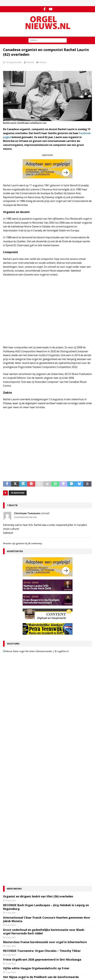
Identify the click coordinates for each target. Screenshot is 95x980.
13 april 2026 (11, 744)
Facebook (8, 935)
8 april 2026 (10, 765)
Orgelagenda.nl (10, 954)
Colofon (7, 921)
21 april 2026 (11, 693)
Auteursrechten (10, 918)
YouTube (7, 938)
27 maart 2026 (26, 659)
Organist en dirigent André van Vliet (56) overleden (38, 677)
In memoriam (18, 493)
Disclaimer (8, 915)
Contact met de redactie (14, 905)
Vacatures (13, 644)
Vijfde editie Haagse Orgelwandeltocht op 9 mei (36, 749)
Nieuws (43, 62)
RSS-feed (7, 941)
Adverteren (8, 912)
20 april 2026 (11, 706)
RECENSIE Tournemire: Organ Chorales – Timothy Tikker (42, 732)
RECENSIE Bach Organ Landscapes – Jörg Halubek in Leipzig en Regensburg (46, 688)
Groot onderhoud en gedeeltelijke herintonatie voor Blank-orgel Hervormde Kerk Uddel (44, 712)
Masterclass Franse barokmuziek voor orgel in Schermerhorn (45, 723)
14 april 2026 (11, 736)
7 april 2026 (10, 774)
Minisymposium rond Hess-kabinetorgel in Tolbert (38, 770)
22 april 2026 (11, 681)
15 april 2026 (11, 727)
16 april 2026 (11, 718)
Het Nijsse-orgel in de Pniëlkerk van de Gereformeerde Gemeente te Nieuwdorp (41, 760)
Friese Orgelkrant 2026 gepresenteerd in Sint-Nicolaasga (42, 740)
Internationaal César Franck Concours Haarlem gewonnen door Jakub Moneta (47, 700)
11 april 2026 (11, 753)
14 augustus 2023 (14, 62)
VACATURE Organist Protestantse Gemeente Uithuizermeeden (49, 653)
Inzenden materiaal (12, 909)
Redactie (30, 62)
